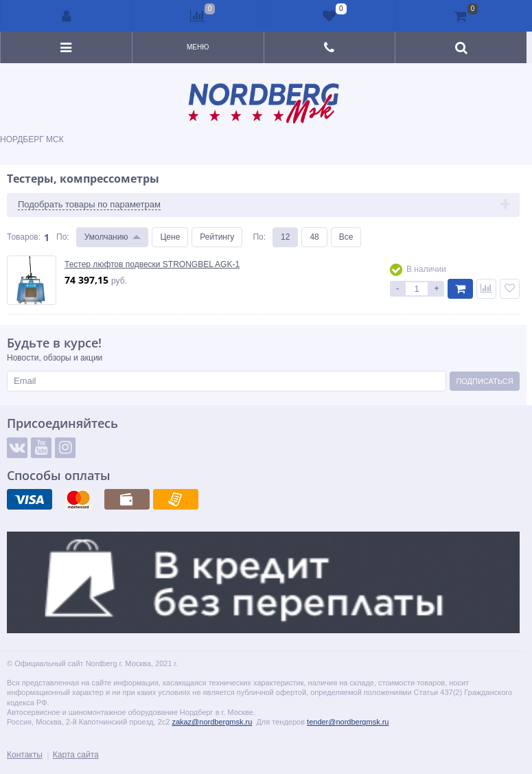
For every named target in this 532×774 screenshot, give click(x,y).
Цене (170, 237)
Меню (198, 47)
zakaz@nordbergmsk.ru (212, 722)
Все (346, 237)
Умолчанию (106, 237)
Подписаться (484, 381)
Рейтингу (217, 237)
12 (285, 237)
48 (314, 237)
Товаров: (24, 237)
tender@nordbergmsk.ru (348, 722)
